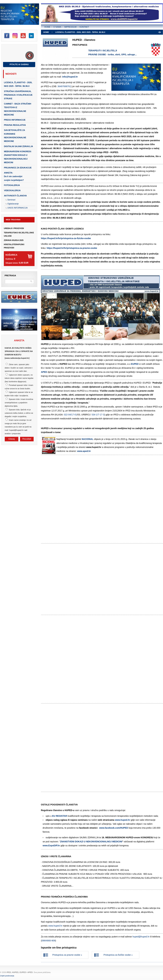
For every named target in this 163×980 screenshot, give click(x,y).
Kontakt (84, 27)
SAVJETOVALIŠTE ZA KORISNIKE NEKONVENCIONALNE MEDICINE (15, 136)
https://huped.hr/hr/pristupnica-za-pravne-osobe (72, 248)
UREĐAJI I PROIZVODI (14, 228)
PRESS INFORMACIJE (15, 120)
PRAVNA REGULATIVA (15, 125)
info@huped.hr (70, 77)
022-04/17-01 (70, 415)
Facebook (7, 36)
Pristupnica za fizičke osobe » (118, 955)
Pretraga (10, 276)
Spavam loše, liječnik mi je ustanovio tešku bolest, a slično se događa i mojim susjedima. (19, 413)
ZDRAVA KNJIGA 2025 (14, 240)
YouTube (23, 36)
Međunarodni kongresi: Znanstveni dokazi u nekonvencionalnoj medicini (18, 157)
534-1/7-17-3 (98, 415)
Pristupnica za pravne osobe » (67, 955)
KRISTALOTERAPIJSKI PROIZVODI (14, 246)
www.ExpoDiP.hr (51, 846)
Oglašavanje (13, 204)
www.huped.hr (122, 820)
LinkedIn (31, 36)
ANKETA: (14, 176)
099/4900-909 (48, 941)
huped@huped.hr (141, 937)
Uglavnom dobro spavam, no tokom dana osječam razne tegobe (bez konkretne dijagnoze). (19, 378)
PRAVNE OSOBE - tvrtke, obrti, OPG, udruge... (113, 55)
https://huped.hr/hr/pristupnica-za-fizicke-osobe (66, 238)
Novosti (11, 74)
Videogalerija (12, 190)
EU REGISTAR (60, 816)
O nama (57, 27)
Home (47, 27)
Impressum (70, 27)
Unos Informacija (17, 208)
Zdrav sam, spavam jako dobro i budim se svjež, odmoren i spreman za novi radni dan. (19, 368)
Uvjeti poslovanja (7, 976)
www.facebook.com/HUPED (114, 828)
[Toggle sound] (30, 56)
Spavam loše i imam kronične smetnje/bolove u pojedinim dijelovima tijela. (19, 403)
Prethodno (159, 32)
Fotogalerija (12, 185)
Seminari (11, 200)
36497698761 (64, 86)
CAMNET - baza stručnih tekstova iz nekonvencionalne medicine (18, 109)
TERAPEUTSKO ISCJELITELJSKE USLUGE (19, 234)
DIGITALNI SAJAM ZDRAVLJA (18, 146)
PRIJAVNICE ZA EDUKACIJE (18, 168)
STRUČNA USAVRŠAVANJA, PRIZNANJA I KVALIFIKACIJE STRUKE (18, 95)
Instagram (15, 36)
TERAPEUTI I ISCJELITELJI (103, 51)
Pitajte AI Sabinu (19, 64)
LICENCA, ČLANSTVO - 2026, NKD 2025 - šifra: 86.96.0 (18, 84)
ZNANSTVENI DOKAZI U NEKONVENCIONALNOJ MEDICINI (91, 842)
